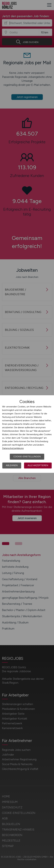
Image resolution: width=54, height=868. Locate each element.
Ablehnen (12, 465)
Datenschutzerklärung (13, 448)
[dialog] (27, 434)
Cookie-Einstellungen (27, 457)
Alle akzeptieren (38, 465)
